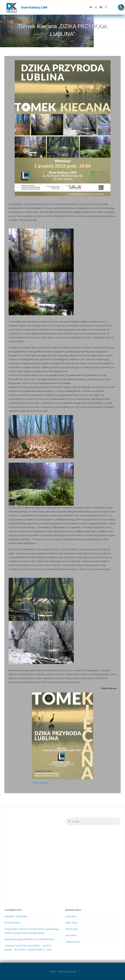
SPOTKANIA (72, 929)
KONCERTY (71, 916)
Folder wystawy (40, 783)
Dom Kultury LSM (34, 7)
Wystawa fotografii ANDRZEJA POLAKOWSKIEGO (30, 939)
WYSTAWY (71, 935)
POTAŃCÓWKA (13, 923)
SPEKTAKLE (72, 923)
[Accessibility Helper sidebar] (121, 7)
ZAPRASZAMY (73, 942)
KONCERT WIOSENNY (16, 916)
